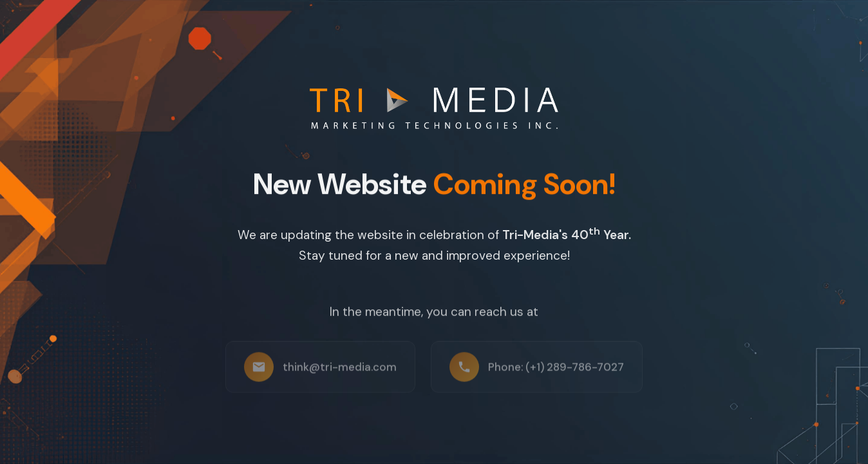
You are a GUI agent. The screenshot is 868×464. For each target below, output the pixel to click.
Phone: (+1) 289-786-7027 (556, 371)
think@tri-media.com (340, 371)
